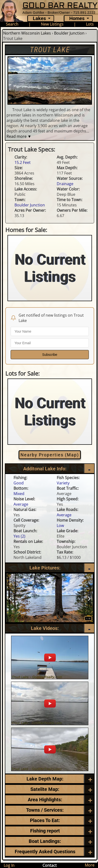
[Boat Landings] (50, 842)
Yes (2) (19, 537)
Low (60, 526)
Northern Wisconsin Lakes (27, 33)
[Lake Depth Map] (50, 780)
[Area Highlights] (50, 800)
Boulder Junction (69, 33)
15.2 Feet (23, 162)
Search (12, 24)
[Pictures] (50, 569)
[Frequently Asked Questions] (50, 832)
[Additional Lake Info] (50, 469)
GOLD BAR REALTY (60, 5)
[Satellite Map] (50, 790)
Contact (50, 865)
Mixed (19, 494)
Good (19, 484)
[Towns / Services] (50, 811)
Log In (9, 865)
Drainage (65, 184)
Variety (63, 484)
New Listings (52, 24)
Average (21, 505)
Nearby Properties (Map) (50, 455)
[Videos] (50, 629)
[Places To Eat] (50, 821)
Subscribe (50, 355)
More (90, 865)
